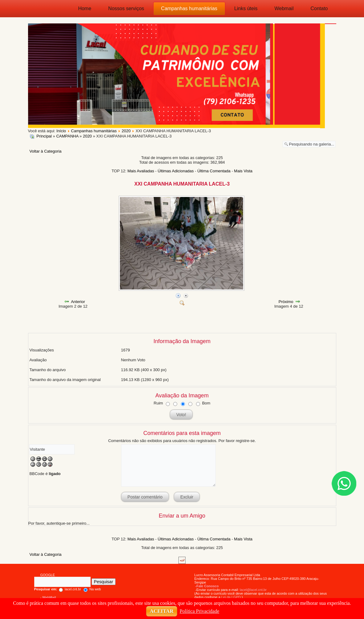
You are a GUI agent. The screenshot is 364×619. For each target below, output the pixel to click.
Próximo (286, 302)
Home (85, 8)
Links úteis (246, 8)
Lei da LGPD (231, 597)
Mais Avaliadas (141, 171)
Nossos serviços (126, 8)
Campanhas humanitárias (189, 8)
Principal (44, 136)
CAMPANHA (67, 136)
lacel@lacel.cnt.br (253, 590)
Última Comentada (214, 171)
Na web (92, 589)
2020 (87, 136)
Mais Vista (243, 171)
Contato (319, 8)
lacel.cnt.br (58, 589)
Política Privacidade (199, 611)
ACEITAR (162, 611)
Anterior (78, 302)
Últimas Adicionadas (176, 171)
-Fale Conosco (207, 586)
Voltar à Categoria (46, 151)
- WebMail (48, 597)
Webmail (284, 8)
